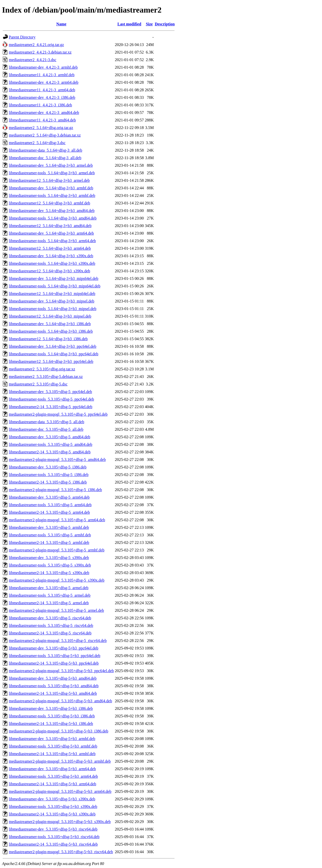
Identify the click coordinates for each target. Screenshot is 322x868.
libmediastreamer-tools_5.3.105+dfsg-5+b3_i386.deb (52, 716)
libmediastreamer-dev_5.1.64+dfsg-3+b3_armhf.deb (51, 188)
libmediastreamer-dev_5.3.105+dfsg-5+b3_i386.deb (51, 708)
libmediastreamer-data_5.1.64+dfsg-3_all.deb (46, 150)
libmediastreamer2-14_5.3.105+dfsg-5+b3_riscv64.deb (53, 844)
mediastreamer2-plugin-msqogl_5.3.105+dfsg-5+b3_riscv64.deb (61, 852)
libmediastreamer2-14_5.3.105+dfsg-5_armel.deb (49, 603)
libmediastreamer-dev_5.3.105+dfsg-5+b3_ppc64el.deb (54, 648)
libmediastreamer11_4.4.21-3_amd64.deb (42, 120)
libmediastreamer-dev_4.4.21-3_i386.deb (42, 97)
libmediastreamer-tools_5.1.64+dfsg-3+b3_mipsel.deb (53, 309)
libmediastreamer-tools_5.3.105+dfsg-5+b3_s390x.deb (53, 807)
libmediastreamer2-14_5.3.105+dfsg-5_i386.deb (48, 482)
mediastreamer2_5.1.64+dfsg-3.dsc (37, 143)
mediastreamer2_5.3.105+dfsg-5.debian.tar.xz (46, 377)
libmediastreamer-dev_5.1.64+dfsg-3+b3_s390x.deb (51, 256)
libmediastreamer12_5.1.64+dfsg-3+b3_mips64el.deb (52, 294)
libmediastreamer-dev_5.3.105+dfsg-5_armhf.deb (49, 527)
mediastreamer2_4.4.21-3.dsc (33, 60)
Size (149, 24)
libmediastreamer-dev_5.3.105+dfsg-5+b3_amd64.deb (53, 678)
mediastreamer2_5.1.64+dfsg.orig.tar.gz (41, 128)
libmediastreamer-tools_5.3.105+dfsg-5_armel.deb (50, 595)
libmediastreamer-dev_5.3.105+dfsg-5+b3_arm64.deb (52, 769)
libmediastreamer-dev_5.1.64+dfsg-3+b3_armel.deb (51, 165)
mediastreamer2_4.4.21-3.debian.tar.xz (40, 52)
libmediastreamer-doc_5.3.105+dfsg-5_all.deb (46, 429)
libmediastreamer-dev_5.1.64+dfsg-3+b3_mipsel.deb (52, 301)
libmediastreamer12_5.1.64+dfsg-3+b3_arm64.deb (50, 248)
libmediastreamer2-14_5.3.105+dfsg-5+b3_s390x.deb (52, 814)
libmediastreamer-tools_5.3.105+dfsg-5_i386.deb (49, 475)
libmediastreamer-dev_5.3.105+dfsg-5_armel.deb (49, 588)
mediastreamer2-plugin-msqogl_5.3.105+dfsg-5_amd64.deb (57, 460)
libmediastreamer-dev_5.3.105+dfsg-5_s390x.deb (49, 558)
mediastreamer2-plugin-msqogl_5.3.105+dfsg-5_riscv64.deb (58, 641)
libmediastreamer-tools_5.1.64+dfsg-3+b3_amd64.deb (53, 218)
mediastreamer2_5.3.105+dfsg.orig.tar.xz (42, 369)
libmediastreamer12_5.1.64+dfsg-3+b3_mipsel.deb (50, 316)
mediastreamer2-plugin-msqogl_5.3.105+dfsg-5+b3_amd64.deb (60, 701)
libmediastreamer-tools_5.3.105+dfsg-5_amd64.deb (51, 444)
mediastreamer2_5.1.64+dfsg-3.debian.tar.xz (45, 135)
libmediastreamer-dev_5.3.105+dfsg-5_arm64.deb (49, 497)
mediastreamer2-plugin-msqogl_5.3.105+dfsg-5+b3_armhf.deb (60, 761)
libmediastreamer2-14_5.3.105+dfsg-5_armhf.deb (49, 542)
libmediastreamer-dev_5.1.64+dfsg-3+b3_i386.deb (50, 324)
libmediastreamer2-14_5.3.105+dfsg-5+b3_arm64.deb (52, 784)
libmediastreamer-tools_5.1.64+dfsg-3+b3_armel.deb (52, 173)
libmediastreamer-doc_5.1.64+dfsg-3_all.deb (45, 158)
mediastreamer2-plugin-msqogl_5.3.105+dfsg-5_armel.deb (56, 610)
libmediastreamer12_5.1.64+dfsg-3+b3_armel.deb (49, 180)
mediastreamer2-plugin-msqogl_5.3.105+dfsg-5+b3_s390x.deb (60, 822)
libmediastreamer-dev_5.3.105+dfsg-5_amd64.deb (50, 437)
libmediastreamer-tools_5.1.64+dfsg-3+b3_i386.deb (51, 331)
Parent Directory (22, 37)
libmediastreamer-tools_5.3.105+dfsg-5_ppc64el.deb (51, 399)
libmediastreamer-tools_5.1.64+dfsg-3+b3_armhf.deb (52, 196)
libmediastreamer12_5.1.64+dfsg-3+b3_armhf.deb (49, 203)
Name (61, 24)
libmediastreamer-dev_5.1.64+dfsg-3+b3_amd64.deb (52, 211)
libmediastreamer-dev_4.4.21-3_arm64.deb (44, 82)
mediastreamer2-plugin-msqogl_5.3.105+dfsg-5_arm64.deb (57, 520)
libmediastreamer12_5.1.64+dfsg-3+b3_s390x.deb (49, 271)
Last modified (129, 24)
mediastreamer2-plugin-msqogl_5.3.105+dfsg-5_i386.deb (55, 490)
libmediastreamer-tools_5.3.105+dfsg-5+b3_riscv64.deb (54, 837)
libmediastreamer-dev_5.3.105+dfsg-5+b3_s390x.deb (52, 799)
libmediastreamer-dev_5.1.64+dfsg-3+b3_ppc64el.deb (53, 346)
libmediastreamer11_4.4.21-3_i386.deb (40, 105)
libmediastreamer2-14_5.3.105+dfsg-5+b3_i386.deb (51, 724)
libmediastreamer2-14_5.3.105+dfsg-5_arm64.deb (49, 512)
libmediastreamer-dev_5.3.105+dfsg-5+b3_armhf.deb (52, 739)
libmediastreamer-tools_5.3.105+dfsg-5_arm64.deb (50, 505)
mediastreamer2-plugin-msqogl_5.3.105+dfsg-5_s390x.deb (57, 580)
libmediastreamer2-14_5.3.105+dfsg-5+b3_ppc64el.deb (54, 663)
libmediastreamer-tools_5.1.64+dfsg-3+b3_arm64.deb (52, 241)
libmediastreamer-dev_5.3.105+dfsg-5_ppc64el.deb (50, 392)
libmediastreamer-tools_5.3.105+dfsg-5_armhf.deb (50, 535)
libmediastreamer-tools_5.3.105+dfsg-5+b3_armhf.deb (53, 746)
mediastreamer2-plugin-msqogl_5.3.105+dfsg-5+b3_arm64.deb (60, 791)
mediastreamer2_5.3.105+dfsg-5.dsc (38, 384)
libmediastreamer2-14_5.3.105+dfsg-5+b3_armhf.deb (52, 754)
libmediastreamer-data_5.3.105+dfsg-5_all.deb (47, 422)
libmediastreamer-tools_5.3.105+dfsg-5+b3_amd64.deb (54, 686)
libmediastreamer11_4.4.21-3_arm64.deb (42, 90)
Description (165, 24)
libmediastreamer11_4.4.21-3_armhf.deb (42, 75)
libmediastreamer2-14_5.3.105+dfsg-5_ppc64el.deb (51, 407)
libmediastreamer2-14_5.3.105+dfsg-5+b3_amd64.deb (53, 693)
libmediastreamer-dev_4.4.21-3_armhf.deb (43, 67)
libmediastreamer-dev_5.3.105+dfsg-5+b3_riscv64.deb (53, 829)
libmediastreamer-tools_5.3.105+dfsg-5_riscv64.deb (51, 625)
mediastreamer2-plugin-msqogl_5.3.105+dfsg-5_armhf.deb (57, 550)
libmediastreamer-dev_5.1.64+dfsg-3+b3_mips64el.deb (54, 278)
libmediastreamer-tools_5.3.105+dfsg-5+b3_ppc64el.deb (55, 656)
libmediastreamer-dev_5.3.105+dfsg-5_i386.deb (48, 467)
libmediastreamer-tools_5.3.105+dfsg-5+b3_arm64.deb (53, 776)
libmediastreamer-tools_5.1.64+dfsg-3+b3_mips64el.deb (55, 286)
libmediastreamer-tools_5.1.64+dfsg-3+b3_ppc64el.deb (54, 354)
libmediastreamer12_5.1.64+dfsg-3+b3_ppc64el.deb (51, 361)
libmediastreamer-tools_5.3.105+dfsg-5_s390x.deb (50, 565)
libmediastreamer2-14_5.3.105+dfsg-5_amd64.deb (50, 452)
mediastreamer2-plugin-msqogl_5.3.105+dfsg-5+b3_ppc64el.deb (61, 671)
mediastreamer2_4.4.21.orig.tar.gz (36, 45)
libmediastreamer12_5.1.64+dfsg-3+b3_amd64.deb (50, 226)
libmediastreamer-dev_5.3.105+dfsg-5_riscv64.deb (50, 618)
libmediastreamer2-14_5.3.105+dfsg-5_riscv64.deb (50, 633)
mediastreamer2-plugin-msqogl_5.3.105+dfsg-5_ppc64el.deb (58, 414)
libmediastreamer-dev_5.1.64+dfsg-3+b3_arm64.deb (51, 233)
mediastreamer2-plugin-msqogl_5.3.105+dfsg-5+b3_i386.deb (58, 731)
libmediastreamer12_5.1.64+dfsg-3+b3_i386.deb (48, 339)
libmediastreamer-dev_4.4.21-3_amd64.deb (44, 113)
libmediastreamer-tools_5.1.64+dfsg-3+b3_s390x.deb (52, 263)
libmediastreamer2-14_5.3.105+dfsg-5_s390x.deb (49, 573)
